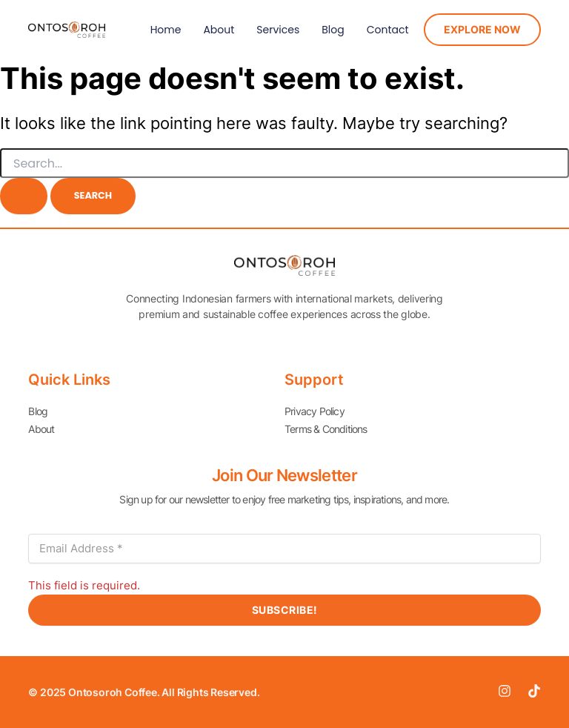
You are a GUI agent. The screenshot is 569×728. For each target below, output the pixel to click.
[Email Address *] (284, 549)
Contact (388, 30)
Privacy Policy (315, 411)
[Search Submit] (24, 196)
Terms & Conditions (326, 429)
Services (278, 30)
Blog (333, 30)
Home (166, 30)
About (219, 30)
